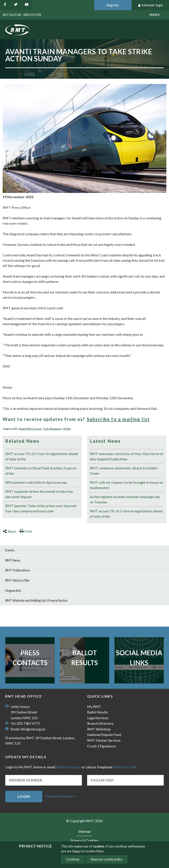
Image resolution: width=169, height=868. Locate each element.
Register (113, 5)
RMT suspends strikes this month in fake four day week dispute (39, 494)
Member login (150, 5)
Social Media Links (139, 658)
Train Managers (52, 429)
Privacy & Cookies (84, 840)
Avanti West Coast (30, 429)
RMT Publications (17, 570)
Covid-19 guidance (101, 746)
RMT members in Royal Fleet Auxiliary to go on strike (41, 471)
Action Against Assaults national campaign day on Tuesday (125, 499)
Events (10, 550)
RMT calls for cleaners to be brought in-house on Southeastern (127, 485)
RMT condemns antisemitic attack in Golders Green (124, 471)
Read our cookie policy (107, 859)
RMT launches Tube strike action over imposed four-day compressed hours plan (41, 508)
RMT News (13, 560)
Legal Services (98, 718)
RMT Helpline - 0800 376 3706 (22, 15)
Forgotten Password (60, 796)
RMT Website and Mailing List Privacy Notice (36, 600)
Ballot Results (85, 658)
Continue (73, 859)
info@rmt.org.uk (33, 729)
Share (9, 531)
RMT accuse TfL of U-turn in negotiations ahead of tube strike (42, 456)
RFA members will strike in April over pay (36, 482)
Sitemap (84, 831)
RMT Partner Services (104, 740)
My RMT (94, 707)
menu (155, 15)
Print (26, 531)
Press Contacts (30, 658)
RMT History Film (17, 580)
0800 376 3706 (125, 767)
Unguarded (13, 591)
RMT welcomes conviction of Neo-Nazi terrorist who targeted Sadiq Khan (127, 456)
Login (24, 796)
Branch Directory (100, 723)
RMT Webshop (99, 729)
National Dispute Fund (104, 735)
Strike (67, 429)
